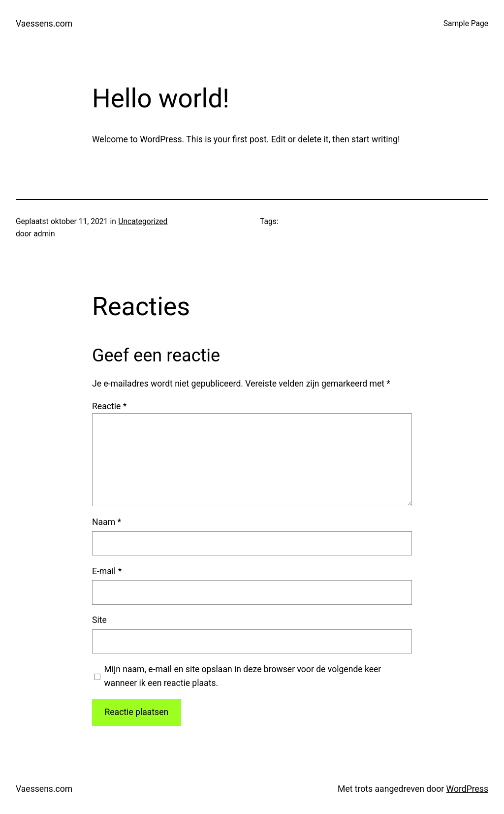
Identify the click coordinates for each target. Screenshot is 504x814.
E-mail (107, 571)
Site (99, 620)
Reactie (109, 406)
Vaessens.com (44, 24)
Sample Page (466, 24)
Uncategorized (143, 222)
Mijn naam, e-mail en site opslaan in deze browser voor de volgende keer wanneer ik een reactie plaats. (242, 676)
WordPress (467, 789)
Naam (107, 522)
